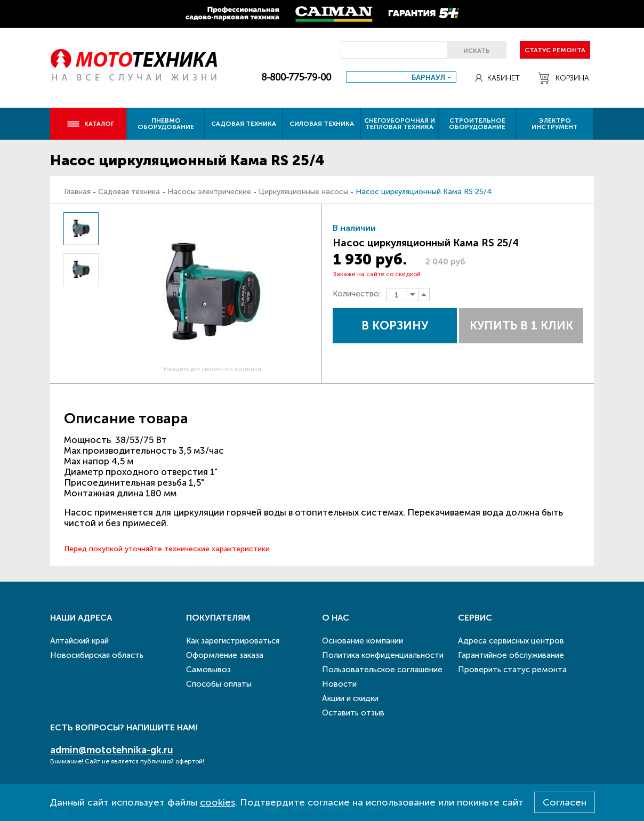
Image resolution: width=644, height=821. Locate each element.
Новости (339, 684)
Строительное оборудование (477, 124)
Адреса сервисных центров (511, 641)
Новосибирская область (97, 655)
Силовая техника (322, 124)
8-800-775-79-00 (296, 77)
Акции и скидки (350, 698)
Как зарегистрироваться (233, 641)
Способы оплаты (219, 684)
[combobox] (401, 77)
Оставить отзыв (353, 713)
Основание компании (363, 641)
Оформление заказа (225, 655)
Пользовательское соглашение (382, 670)
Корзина (564, 78)
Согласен (565, 802)
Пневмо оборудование (166, 124)
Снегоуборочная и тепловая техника (400, 124)
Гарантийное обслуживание (511, 655)
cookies (218, 802)
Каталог (90, 124)
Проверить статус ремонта (512, 670)
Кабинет (497, 78)
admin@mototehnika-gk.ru (112, 750)
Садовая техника (244, 124)
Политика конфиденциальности (383, 655)
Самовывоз (208, 670)
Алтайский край (79, 641)
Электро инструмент (555, 124)
